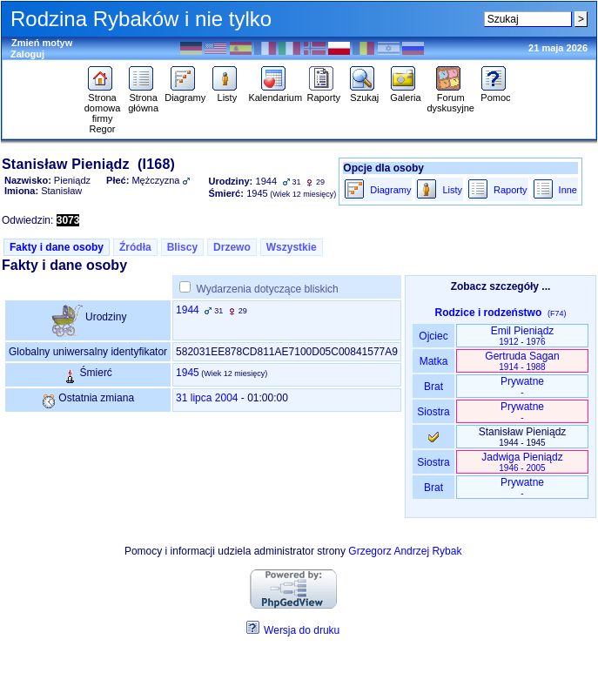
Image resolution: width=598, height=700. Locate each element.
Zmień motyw (42, 43)
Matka (433, 361)
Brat (433, 387)
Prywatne (522, 386)
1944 (188, 310)
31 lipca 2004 (207, 398)
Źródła (135, 247)
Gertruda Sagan (522, 361)
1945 (188, 373)
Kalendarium (275, 93)
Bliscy (182, 247)
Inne (568, 190)
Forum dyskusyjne (450, 98)
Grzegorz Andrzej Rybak (405, 551)
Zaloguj (27, 54)
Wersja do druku (302, 630)
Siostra (433, 412)
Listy (227, 93)
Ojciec (433, 336)
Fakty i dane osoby (57, 247)
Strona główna (143, 98)
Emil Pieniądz (523, 336)
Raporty (323, 93)
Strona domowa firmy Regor (103, 109)
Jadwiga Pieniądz (522, 462)
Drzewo (232, 247)
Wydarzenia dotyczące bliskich (267, 289)
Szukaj (364, 93)
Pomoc (496, 93)
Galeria (405, 93)
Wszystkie (292, 247)
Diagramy (185, 93)
